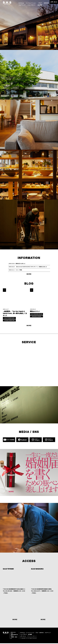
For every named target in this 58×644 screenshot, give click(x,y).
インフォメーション (31, 3)
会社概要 (40, 5)
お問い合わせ (54, 2)
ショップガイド (31, 5)
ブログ (40, 3)
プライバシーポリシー (32, 637)
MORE (29, 275)
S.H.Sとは (21, 3)
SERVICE (46, 3)
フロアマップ (22, 5)
